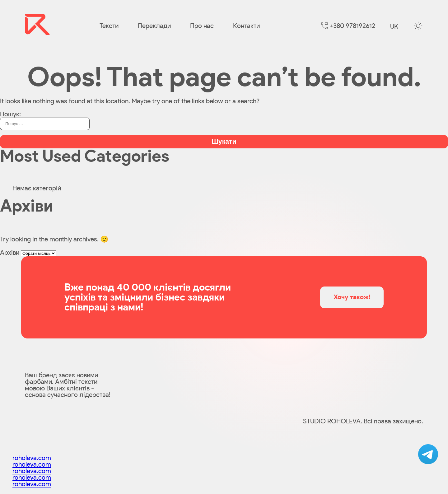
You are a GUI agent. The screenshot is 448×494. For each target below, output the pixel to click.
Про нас (202, 26)
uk (394, 27)
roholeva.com (32, 458)
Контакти (246, 26)
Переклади (154, 26)
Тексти (109, 26)
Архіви (10, 253)
